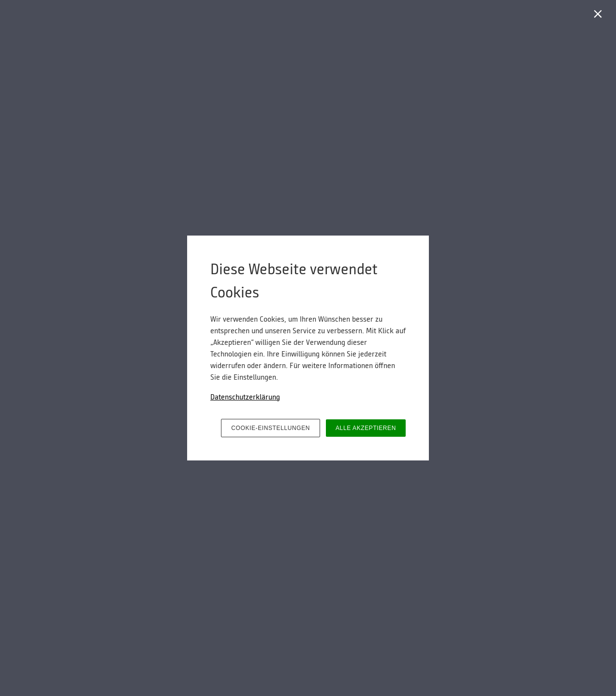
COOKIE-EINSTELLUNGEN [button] (271, 428)
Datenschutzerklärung (245, 398)
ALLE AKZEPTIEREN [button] (366, 428)
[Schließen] (600, 16)
